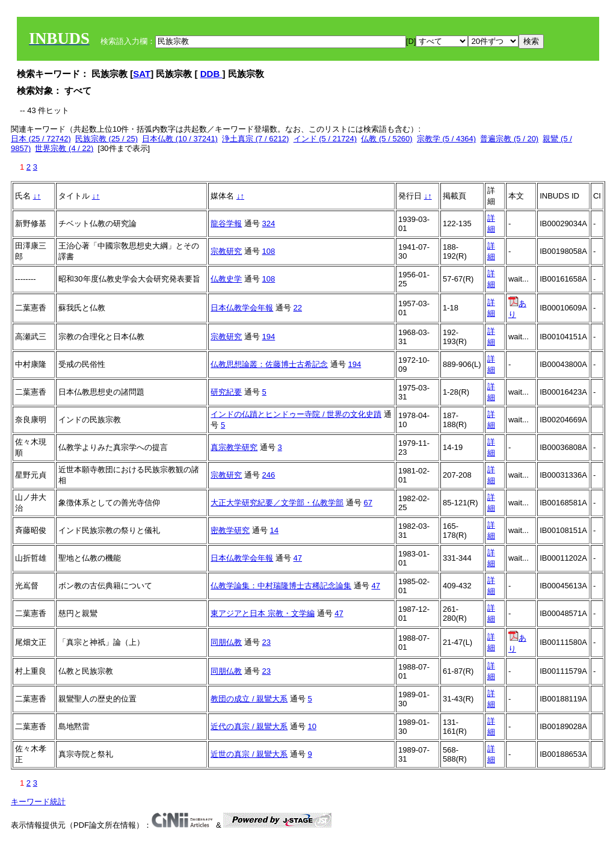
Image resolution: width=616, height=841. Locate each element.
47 (298, 558)
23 (266, 642)
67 (368, 503)
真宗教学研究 (234, 447)
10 (312, 726)
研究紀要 (226, 392)
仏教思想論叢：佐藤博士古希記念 (269, 364)
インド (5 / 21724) (325, 139)
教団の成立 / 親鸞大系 (249, 699)
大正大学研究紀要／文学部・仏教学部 (277, 503)
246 (269, 475)
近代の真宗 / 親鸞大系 (249, 726)
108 (269, 251)
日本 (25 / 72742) (41, 139)
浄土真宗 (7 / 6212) (255, 139)
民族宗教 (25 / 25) (106, 139)
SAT (142, 74)
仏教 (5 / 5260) (387, 139)
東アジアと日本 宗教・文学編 (263, 613)
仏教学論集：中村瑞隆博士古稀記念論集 (281, 586)
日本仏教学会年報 (242, 308)
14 (274, 530)
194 (269, 337)
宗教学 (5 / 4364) (446, 139)
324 (269, 223)
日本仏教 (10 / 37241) (180, 139)
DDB (211, 74)
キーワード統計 (38, 802)
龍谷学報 (226, 223)
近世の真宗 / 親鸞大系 (249, 754)
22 (298, 308)
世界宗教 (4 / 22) (64, 148)
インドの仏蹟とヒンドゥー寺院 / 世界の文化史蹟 (296, 414)
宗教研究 (226, 251)
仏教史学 (226, 279)
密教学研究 (230, 530)
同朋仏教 (226, 642)
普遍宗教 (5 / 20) (509, 139)
